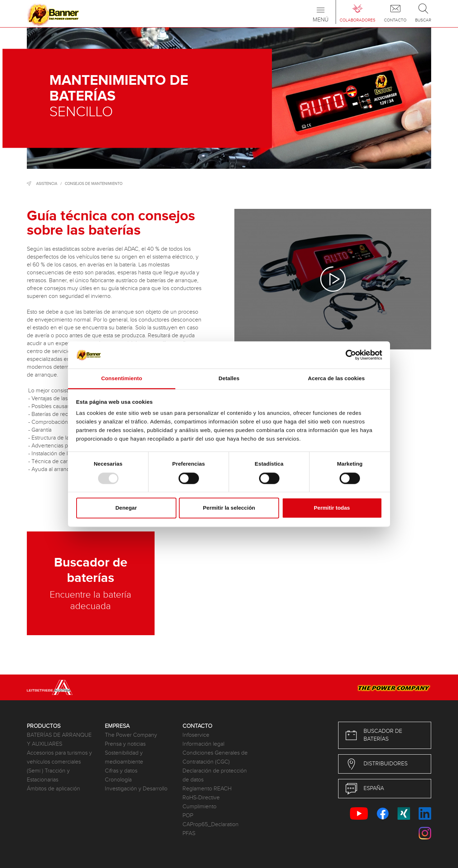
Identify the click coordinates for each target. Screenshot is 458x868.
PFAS (189, 833)
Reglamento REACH (207, 789)
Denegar (126, 508)
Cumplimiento (199, 807)
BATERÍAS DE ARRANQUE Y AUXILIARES (59, 740)
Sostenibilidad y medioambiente (124, 757)
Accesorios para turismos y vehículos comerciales (59, 757)
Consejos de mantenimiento (94, 184)
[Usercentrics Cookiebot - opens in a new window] (351, 355)
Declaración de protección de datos (215, 775)
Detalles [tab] (229, 379)
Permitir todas (332, 508)
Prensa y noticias (125, 744)
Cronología (118, 780)
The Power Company (131, 735)
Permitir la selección (229, 508)
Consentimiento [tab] (122, 379)
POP (188, 816)
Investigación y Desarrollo (136, 789)
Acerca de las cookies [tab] (337, 379)
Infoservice (196, 735)
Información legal (203, 744)
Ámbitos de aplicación (53, 789)
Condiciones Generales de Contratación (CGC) (215, 757)
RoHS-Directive (201, 798)
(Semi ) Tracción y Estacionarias (48, 775)
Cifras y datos (121, 771)
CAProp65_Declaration (211, 825)
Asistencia (47, 184)
